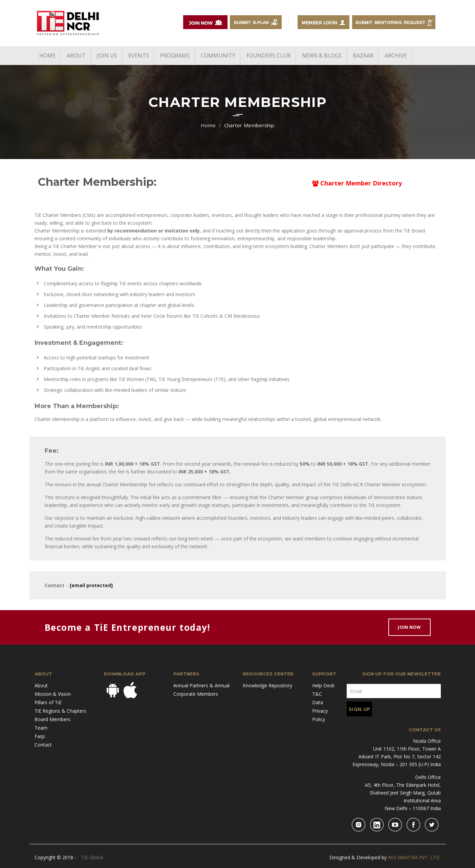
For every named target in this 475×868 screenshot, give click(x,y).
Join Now (409, 627)
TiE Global (92, 857)
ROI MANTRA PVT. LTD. (414, 857)
